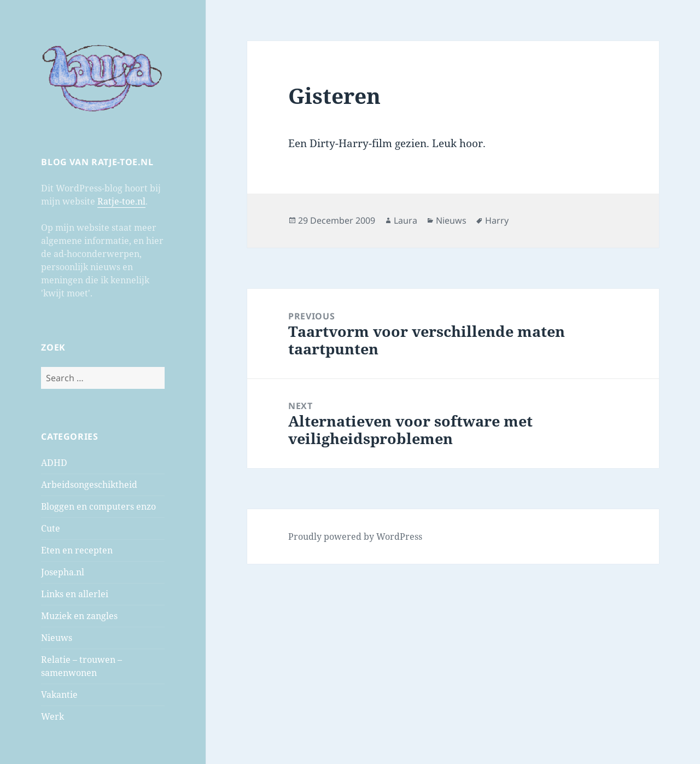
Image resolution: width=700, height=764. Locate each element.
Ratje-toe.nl (121, 201)
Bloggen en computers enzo (98, 506)
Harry (497, 220)
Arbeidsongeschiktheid (89, 485)
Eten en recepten (77, 550)
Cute (51, 528)
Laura (406, 220)
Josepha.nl (63, 572)
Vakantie (59, 695)
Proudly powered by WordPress (355, 536)
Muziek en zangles (79, 616)
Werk (52, 716)
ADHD (54, 463)
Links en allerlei (75, 594)
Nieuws (57, 638)
